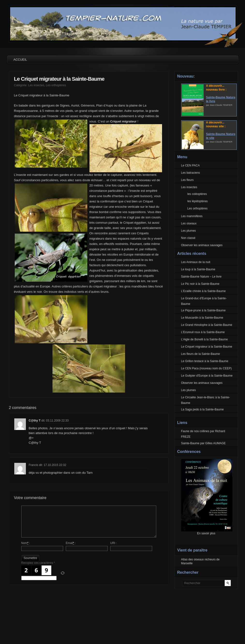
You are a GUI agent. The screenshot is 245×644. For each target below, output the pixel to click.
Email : (71, 543)
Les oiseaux (189, 223)
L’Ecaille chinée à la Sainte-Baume (204, 291)
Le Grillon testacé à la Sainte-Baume (205, 361)
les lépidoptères (198, 201)
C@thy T (35, 421)
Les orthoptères (56, 85)
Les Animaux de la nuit (196, 262)
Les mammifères (192, 216)
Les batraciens (191, 173)
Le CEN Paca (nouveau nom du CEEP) (206, 368)
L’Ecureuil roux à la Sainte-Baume (203, 332)
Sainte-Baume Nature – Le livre (201, 277)
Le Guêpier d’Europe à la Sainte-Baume (207, 376)
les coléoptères (197, 194)
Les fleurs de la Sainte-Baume (201, 354)
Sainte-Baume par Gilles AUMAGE (204, 443)
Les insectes (36, 85)
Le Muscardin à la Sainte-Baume (202, 318)
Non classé (188, 238)
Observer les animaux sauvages (202, 245)
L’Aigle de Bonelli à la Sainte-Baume (204, 339)
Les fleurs (187, 180)
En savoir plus (206, 533)
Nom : (26, 543)
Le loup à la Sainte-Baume (198, 269)
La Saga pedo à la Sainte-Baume (203, 409)
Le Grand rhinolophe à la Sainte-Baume (207, 325)
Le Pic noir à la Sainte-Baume (200, 284)
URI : (114, 543)
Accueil (20, 60)
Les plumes (189, 231)
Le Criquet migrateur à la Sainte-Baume (59, 79)
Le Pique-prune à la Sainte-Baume (203, 310)
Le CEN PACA (190, 165)
